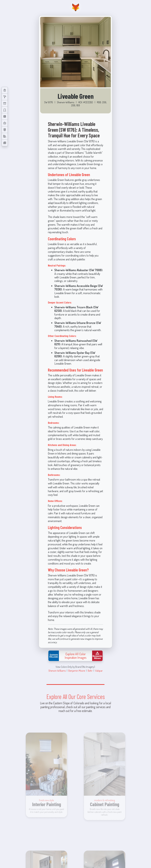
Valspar (99, 671)
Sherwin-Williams (57, 671)
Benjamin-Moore (77, 671)
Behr (90, 671)
